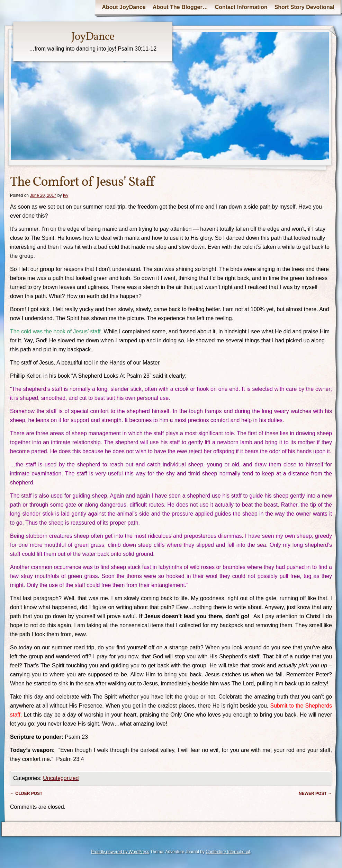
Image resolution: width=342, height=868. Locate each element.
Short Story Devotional (304, 7)
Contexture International (228, 852)
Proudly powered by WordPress (120, 852)
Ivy (66, 195)
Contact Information (241, 7)
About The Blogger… (180, 7)
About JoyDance (124, 7)
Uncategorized (61, 778)
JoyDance (93, 37)
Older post (26, 794)
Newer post (315, 794)
